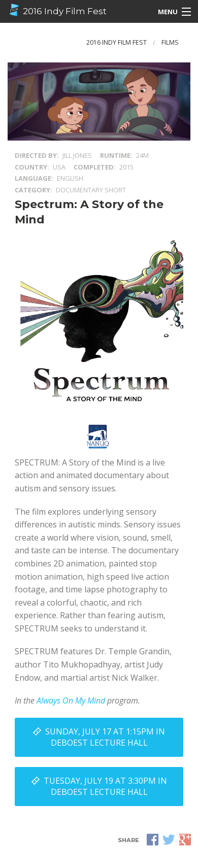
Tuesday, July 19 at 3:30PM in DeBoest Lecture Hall (105, 786)
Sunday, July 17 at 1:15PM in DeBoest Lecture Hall (105, 737)
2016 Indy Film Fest (57, 10)
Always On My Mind (71, 700)
